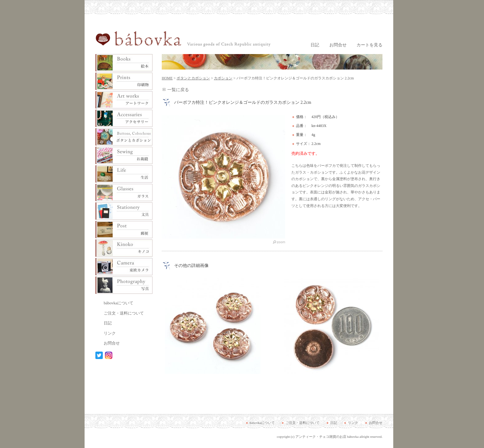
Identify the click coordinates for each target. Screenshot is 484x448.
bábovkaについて (119, 303)
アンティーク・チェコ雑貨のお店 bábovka (327, 437)
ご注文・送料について (124, 313)
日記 (315, 45)
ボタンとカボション (193, 78)
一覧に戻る (178, 90)
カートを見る (369, 45)
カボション (223, 78)
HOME (167, 78)
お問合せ (338, 45)
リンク (110, 333)
